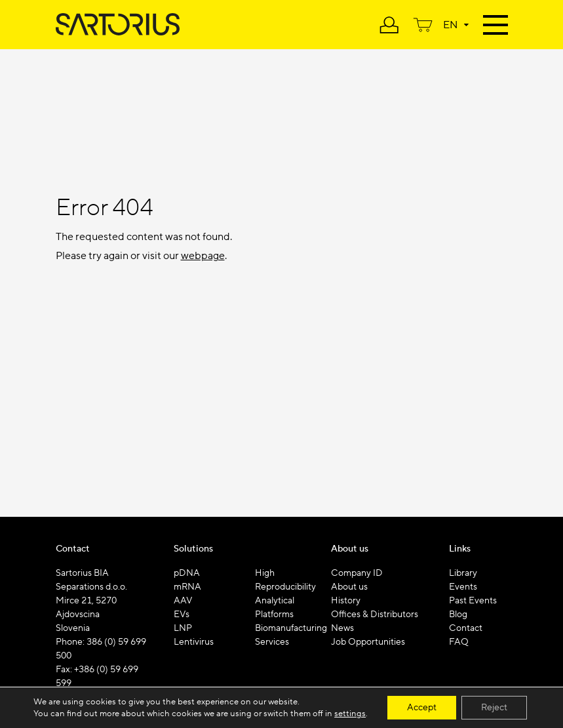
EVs (182, 615)
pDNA (187, 573)
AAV (183, 601)
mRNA (187, 587)
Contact (466, 628)
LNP (183, 628)
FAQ (459, 642)
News (342, 628)
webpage (203, 256)
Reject (494, 708)
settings (350, 714)
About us (349, 587)
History (346, 601)
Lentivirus (194, 642)
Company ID (357, 573)
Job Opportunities (368, 642)
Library (463, 573)
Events (463, 587)
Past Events (473, 601)
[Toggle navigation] (495, 23)
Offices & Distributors (375, 615)
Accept (422, 708)
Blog (458, 615)
